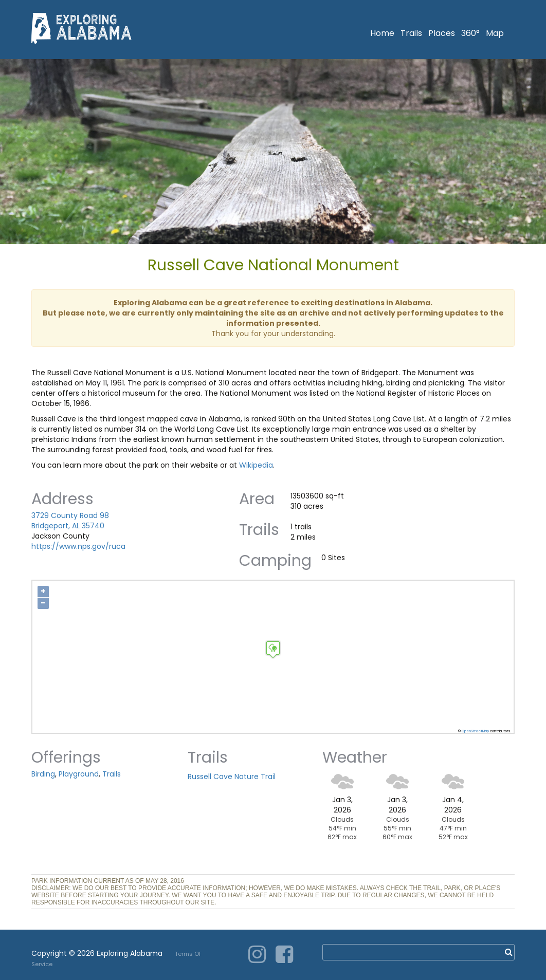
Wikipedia (256, 465)
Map (495, 33)
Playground (79, 774)
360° (470, 33)
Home (382, 33)
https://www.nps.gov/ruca (78, 546)
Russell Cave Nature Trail (232, 776)
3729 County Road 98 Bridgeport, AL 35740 (70, 521)
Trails (411, 33)
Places (442, 33)
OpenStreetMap (475, 731)
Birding (43, 774)
